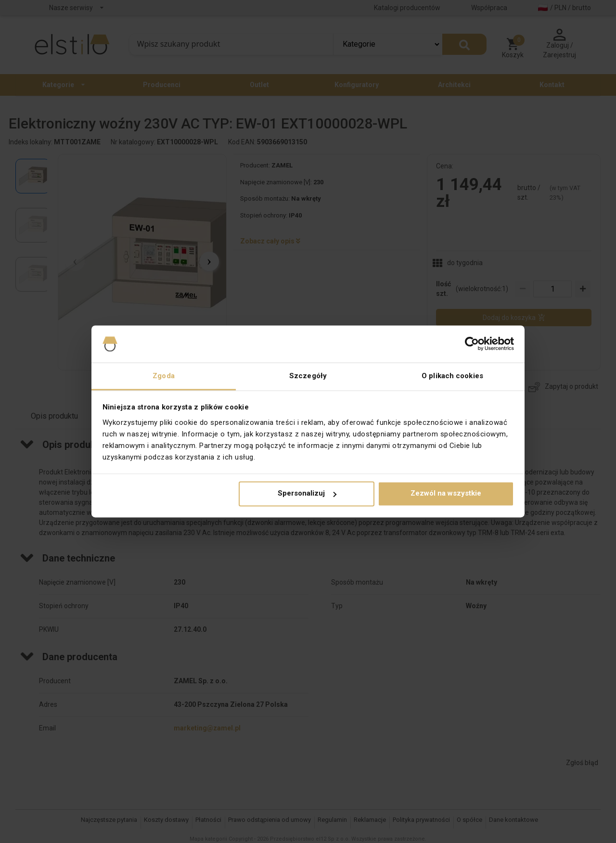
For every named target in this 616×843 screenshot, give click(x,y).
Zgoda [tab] (164, 376)
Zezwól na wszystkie (446, 494)
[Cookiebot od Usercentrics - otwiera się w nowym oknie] (472, 344)
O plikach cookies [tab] (452, 376)
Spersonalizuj (307, 494)
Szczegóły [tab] (308, 376)
